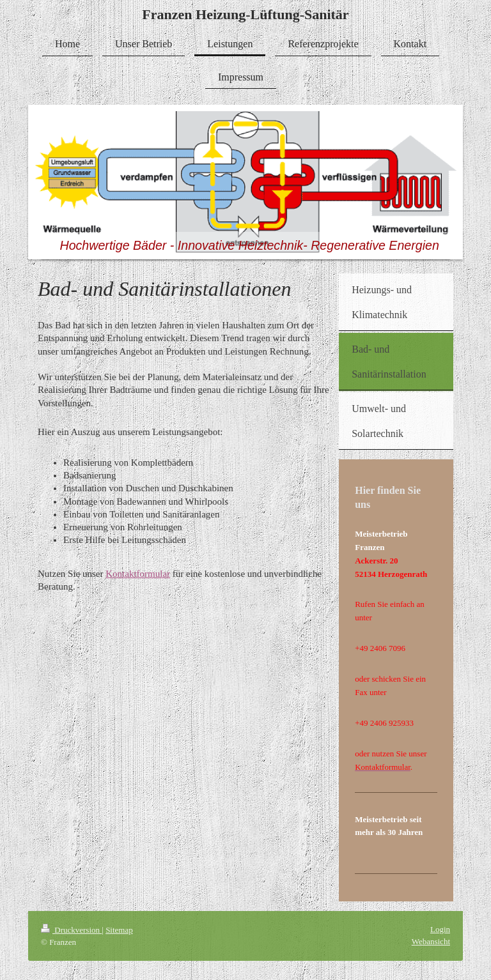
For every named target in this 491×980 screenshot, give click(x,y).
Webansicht (431, 941)
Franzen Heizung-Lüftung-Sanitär (245, 14)
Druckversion (71, 930)
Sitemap (119, 930)
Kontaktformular (138, 574)
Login (440, 929)
